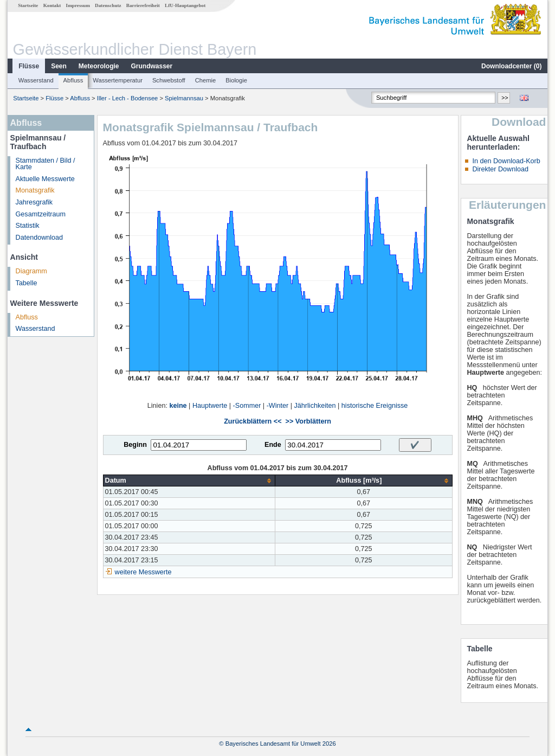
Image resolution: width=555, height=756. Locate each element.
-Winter (278, 406)
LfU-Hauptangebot (185, 5)
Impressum (78, 5)
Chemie (206, 80)
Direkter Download (500, 169)
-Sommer (247, 406)
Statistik (28, 226)
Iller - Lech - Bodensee (128, 98)
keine (178, 406)
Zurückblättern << (253, 421)
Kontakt (52, 5)
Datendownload (40, 238)
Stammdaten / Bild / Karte (46, 164)
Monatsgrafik (35, 190)
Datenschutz (108, 5)
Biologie (236, 80)
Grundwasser (152, 66)
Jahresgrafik (34, 202)
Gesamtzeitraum (41, 214)
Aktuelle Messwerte (45, 179)
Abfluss (73, 80)
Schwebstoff (169, 80)
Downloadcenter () (511, 66)
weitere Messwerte (143, 572)
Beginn (135, 445)
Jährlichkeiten (315, 406)
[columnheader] (189, 481)
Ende (273, 445)
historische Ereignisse (375, 406)
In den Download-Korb (506, 161)
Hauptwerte (210, 406)
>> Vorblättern (308, 421)
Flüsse (29, 66)
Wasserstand (36, 80)
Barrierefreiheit (143, 5)
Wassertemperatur (118, 80)
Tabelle (27, 283)
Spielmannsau (184, 98)
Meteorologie (99, 66)
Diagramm (31, 271)
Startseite (28, 5)
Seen (59, 66)
